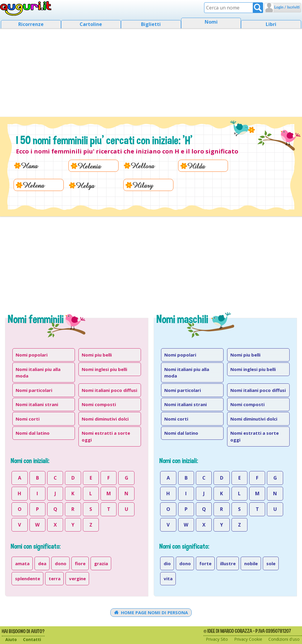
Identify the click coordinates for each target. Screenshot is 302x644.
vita (168, 578)
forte (205, 563)
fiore (80, 563)
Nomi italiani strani (37, 404)
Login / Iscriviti (287, 7)
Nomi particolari (34, 390)
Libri (271, 24)
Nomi (211, 22)
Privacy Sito (217, 639)
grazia (101, 563)
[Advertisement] (151, 71)
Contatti (32, 639)
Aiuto (11, 639)
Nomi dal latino (33, 433)
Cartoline (91, 24)
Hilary (143, 185)
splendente (28, 578)
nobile (251, 563)
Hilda (196, 166)
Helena (34, 185)
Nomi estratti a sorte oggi (106, 436)
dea (42, 563)
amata (22, 563)
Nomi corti (28, 419)
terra (55, 578)
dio (167, 563)
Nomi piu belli (97, 355)
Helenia (89, 166)
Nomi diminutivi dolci (105, 419)
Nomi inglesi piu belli (104, 369)
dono (61, 563)
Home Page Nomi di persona (151, 612)
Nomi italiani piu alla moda (38, 373)
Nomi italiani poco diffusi (109, 390)
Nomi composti (99, 404)
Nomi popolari (32, 355)
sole (271, 563)
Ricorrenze (31, 24)
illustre (228, 563)
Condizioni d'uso (284, 639)
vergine (77, 578)
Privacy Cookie (248, 639)
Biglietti (151, 24)
